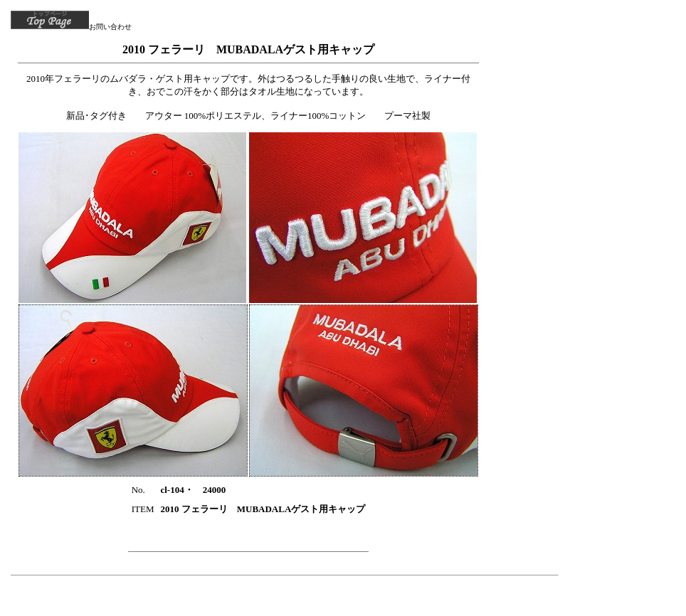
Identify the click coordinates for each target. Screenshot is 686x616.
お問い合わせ (110, 27)
